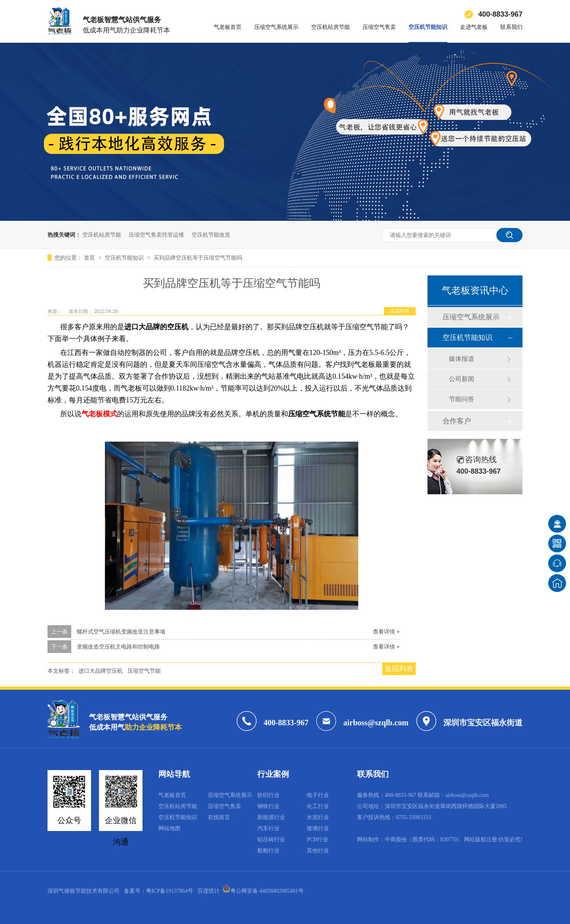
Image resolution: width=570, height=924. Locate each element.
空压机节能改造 (211, 235)
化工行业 (318, 806)
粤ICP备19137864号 (170, 891)
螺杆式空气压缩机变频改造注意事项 (121, 632)
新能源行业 (271, 817)
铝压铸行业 (271, 840)
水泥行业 (318, 817)
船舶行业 (268, 851)
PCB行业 (317, 840)
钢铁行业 (268, 806)
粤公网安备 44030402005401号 (263, 891)
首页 (90, 258)
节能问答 (462, 399)
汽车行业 (268, 828)
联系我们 (511, 27)
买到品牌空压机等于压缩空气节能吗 (198, 258)
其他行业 (318, 851)
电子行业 (318, 795)
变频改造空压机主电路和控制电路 (118, 647)
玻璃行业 (318, 828)
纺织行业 (268, 795)
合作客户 (457, 421)
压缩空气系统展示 (276, 27)
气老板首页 (228, 27)
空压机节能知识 (428, 27)
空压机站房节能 (331, 27)
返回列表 (400, 311)
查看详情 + (386, 632)
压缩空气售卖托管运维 (156, 235)
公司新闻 (462, 379)
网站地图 (169, 828)
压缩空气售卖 (379, 27)
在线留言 (219, 817)
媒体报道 (462, 359)
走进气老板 (474, 27)
